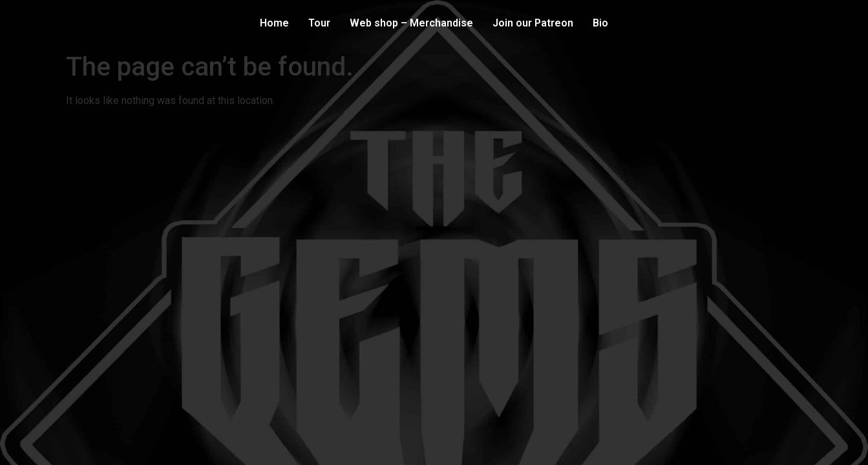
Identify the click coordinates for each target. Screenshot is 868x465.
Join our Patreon (533, 23)
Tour (319, 23)
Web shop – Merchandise (411, 23)
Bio (600, 23)
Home (274, 23)
